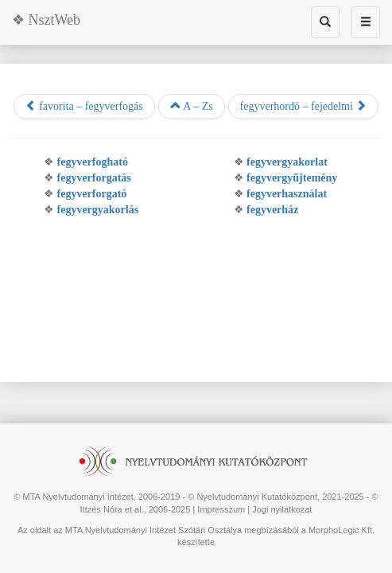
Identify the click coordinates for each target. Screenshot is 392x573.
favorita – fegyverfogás (84, 106)
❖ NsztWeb (46, 20)
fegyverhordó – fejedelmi (304, 106)
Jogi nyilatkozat (282, 509)
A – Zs (192, 106)
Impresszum (221, 509)
